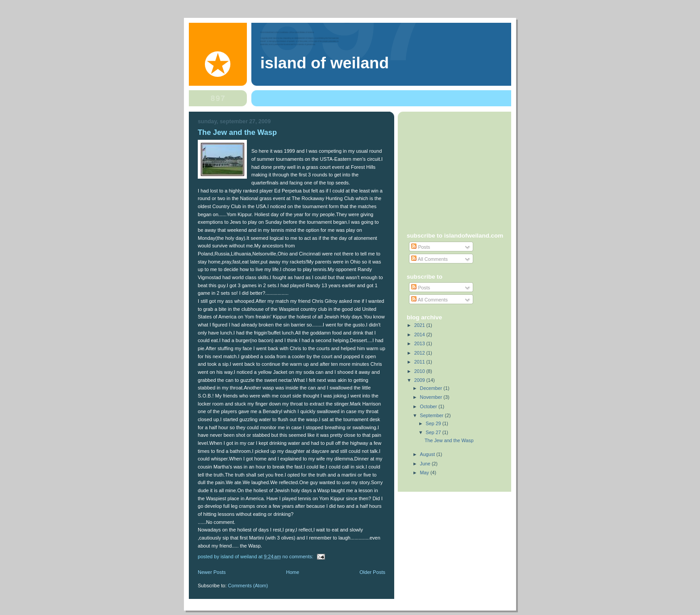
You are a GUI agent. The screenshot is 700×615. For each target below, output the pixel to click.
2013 (420, 343)
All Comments (429, 259)
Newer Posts (212, 572)
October (429, 406)
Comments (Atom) (248, 586)
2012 (420, 353)
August (428, 454)
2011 (420, 362)
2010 (420, 371)
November (432, 397)
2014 (420, 335)
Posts (421, 247)
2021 (420, 325)
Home (293, 572)
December (432, 388)
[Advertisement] (462, 168)
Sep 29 (434, 423)
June (426, 464)
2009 (420, 380)
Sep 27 (434, 432)
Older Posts (372, 572)
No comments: (299, 556)
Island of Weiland (325, 63)
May (425, 473)
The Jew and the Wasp (237, 132)
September (433, 415)
